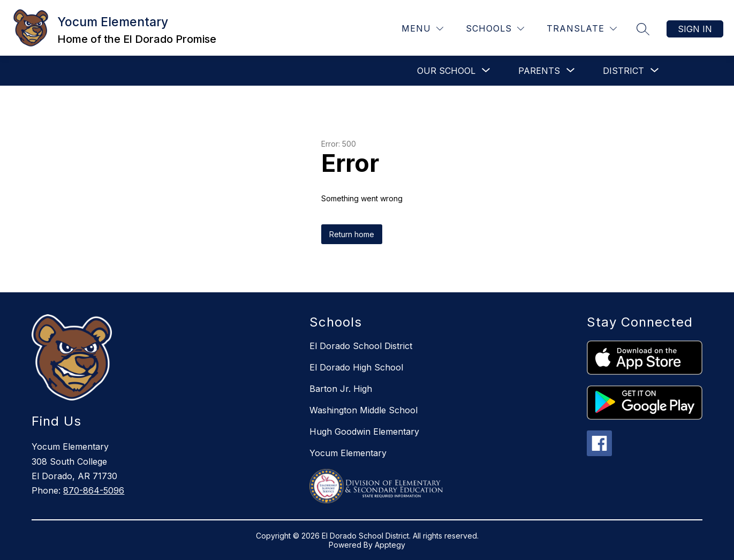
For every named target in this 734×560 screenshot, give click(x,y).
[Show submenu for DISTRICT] (623, 71)
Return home (352, 234)
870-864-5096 (94, 490)
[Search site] (643, 29)
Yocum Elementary (348, 453)
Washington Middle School (364, 410)
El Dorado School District (361, 346)
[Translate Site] (582, 29)
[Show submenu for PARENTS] (539, 71)
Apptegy (390, 545)
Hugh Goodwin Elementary (364, 432)
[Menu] (422, 29)
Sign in (695, 29)
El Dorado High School (356, 367)
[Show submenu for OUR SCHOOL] (446, 71)
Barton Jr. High (341, 389)
